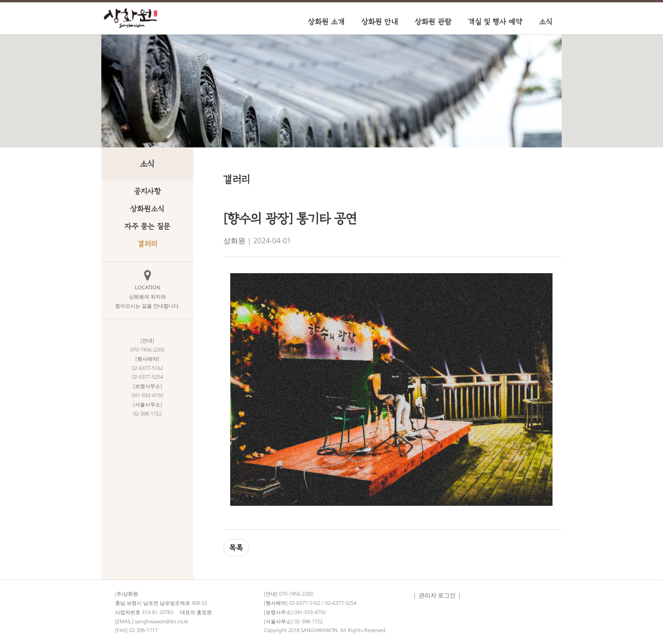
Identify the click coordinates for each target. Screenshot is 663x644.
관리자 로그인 (437, 595)
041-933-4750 (310, 612)
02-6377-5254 (341, 603)
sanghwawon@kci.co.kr (162, 621)
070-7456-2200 (296, 594)
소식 (546, 22)
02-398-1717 (143, 630)
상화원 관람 (433, 22)
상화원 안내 (380, 22)
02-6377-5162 (305, 603)
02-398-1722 (308, 621)
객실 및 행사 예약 (495, 22)
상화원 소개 (326, 22)
